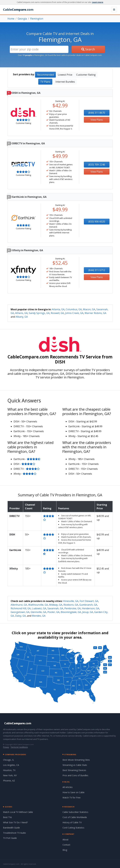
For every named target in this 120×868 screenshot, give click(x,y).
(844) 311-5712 (97, 270)
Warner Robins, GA (95, 313)
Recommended (45, 75)
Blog (65, 850)
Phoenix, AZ (9, 781)
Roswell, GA (57, 313)
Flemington (37, 19)
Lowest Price (65, 75)
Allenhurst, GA (19, 605)
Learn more (98, 2)
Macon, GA (89, 309)
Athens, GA (21, 313)
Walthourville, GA (38, 605)
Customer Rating (86, 75)
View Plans (97, 120)
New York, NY (10, 775)
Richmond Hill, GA (21, 608)
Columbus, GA (74, 309)
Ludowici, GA (39, 608)
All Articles (68, 787)
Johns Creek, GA (74, 313)
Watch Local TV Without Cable (18, 812)
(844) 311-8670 (97, 113)
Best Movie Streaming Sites (76, 760)
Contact (66, 845)
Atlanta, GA (58, 309)
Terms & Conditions (19, 747)
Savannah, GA (55, 608)
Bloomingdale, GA (71, 612)
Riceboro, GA (71, 605)
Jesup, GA (88, 612)
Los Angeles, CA (11, 765)
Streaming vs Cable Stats (75, 765)
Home (11, 19)
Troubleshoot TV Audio (14, 833)
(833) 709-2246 (97, 165)
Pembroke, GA (73, 608)
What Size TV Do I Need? (15, 822)
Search (88, 49)
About (65, 840)
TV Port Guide (10, 838)
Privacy (6, 747)
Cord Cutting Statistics (73, 828)
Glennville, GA (38, 612)
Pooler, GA (53, 612)
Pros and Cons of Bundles (75, 775)
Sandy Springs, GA (39, 313)
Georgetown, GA (20, 612)
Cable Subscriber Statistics (75, 812)
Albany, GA (22, 317)
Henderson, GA (90, 608)
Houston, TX (9, 770)
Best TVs (7, 817)
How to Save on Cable (73, 792)
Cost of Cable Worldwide (75, 817)
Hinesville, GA (71, 601)
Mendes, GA (39, 616)
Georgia (22, 19)
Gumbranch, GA (88, 605)
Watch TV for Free (72, 798)
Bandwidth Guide (11, 828)
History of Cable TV (72, 822)
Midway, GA (56, 605)
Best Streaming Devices (74, 770)
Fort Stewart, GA (89, 601)
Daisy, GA (20, 616)
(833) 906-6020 (97, 222)
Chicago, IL (9, 760)
